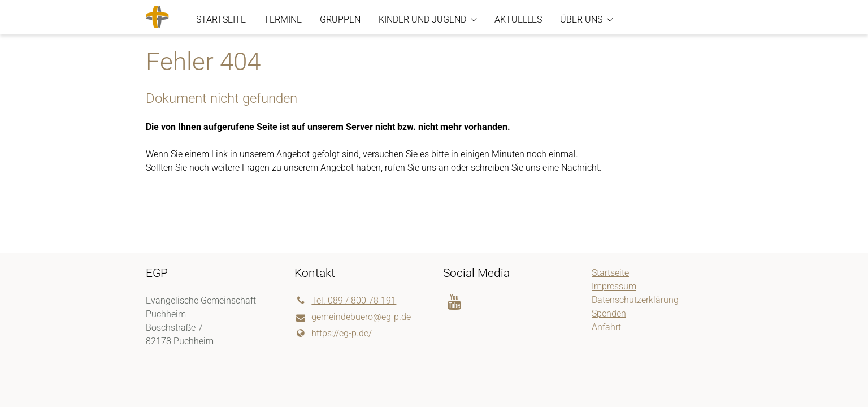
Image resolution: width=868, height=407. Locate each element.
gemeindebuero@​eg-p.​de (353, 318)
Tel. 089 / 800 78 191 (345, 301)
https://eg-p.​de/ (333, 334)
